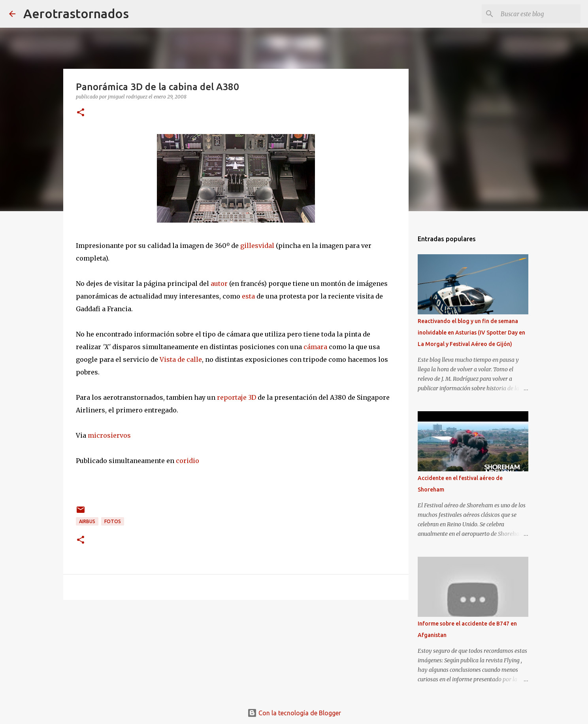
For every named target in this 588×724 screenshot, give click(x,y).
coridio (188, 461)
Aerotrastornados (76, 13)
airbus (87, 521)
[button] (81, 113)
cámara (315, 347)
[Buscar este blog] (539, 14)
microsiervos (109, 435)
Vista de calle (181, 359)
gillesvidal (257, 246)
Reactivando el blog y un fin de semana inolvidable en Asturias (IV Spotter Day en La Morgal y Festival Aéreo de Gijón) (471, 333)
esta (248, 296)
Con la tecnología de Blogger (294, 713)
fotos (113, 521)
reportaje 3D (237, 397)
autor (219, 284)
